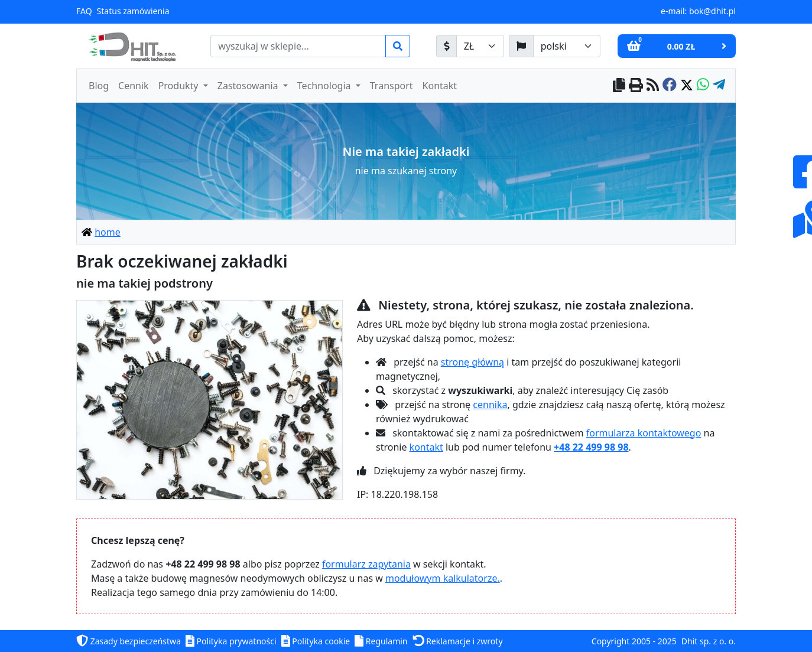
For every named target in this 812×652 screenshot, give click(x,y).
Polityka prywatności (231, 641)
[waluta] (446, 46)
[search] (298, 46)
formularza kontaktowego (644, 433)
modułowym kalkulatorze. (443, 578)
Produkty (180, 86)
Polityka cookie (316, 641)
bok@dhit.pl (712, 11)
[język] (521, 46)
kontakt (426, 447)
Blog (99, 86)
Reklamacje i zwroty (458, 641)
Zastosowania (249, 86)
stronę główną (472, 362)
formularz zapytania (366, 564)
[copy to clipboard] (619, 86)
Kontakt (440, 86)
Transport (392, 86)
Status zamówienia (133, 11)
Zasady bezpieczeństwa (129, 641)
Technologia (325, 86)
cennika (490, 405)
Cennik (134, 86)
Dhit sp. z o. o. (709, 641)
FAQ (84, 11)
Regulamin (381, 641)
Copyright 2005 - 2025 (634, 641)
